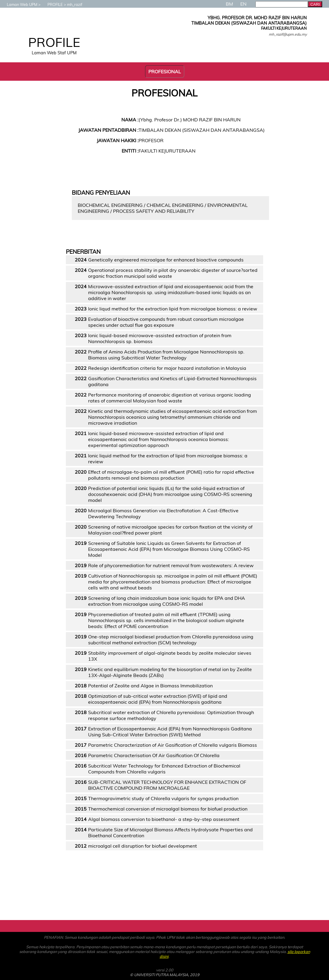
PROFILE (52, 4)
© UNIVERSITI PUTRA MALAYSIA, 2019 (165, 975)
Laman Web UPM (19, 4)
